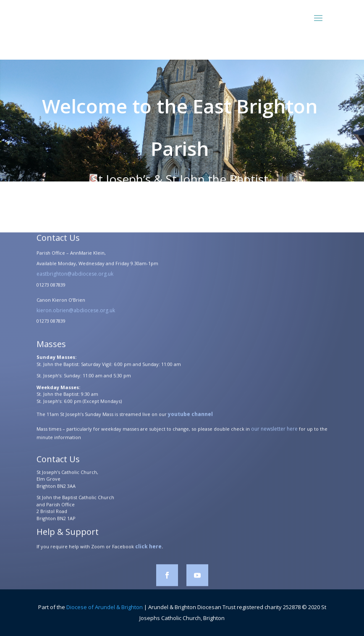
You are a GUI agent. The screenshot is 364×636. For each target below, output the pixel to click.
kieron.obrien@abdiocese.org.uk (76, 313)
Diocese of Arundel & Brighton (105, 607)
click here (148, 549)
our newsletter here (274, 431)
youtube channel (190, 417)
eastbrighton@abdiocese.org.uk (75, 276)
